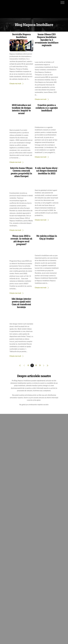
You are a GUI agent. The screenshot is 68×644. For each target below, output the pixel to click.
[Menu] (62, 3)
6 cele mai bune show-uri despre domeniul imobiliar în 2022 (47, 171)
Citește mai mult (15, 84)
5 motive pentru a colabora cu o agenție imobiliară (47, 108)
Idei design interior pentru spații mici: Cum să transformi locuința (21, 303)
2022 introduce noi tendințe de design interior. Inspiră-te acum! (21, 109)
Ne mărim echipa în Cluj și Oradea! (47, 237)
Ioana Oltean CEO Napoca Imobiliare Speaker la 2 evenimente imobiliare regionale (47, 40)
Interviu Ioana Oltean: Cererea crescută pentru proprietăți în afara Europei (21, 172)
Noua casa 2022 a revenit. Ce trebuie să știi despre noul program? (21, 240)
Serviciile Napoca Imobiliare (21, 36)
